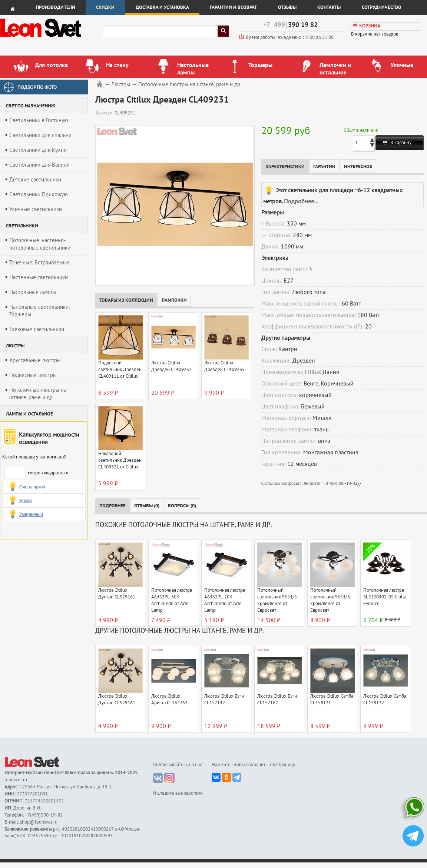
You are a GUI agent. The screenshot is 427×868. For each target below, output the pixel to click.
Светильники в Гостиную (39, 120)
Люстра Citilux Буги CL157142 (224, 700)
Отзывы (287, 7)
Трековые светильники (37, 329)
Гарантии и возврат (233, 7)
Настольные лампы (33, 292)
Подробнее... (301, 201)
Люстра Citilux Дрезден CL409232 (171, 366)
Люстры (121, 85)
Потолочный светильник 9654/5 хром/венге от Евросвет (277, 600)
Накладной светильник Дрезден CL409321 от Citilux (120, 460)
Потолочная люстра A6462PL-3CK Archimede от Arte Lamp (172, 600)
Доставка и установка (162, 7)
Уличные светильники (36, 209)
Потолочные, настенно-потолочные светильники (40, 244)
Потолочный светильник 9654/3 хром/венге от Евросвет (330, 600)
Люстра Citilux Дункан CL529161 (117, 594)
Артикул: (105, 113)
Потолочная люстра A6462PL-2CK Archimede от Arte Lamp (225, 600)
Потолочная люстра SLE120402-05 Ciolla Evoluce (385, 597)
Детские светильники (35, 180)
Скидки (105, 7)
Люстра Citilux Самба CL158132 (385, 700)
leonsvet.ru (16, 780)
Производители (56, 7)
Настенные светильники (39, 277)
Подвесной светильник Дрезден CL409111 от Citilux (120, 370)
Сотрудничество (382, 7)
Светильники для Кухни (38, 150)
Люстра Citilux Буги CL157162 (277, 700)
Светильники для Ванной (39, 165)
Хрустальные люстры (35, 360)
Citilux (313, 372)
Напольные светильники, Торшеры (39, 311)
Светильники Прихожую (39, 194)
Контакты (329, 7)
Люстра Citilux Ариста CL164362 (169, 700)
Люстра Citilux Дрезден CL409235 (224, 366)
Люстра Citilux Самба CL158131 (332, 700)
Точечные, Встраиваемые (39, 263)
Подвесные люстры (33, 375)
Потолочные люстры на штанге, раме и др (38, 394)
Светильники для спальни (40, 135)
